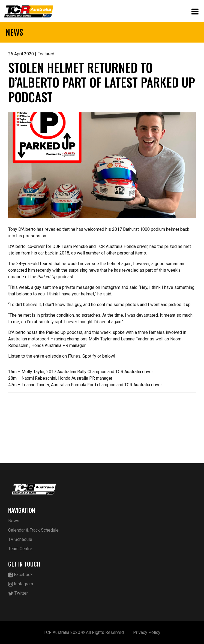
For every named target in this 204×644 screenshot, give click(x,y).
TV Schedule (20, 539)
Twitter (18, 593)
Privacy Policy (147, 632)
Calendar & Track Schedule (33, 530)
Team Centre (20, 549)
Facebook (20, 575)
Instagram (21, 584)
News (14, 521)
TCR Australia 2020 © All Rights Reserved (84, 632)
